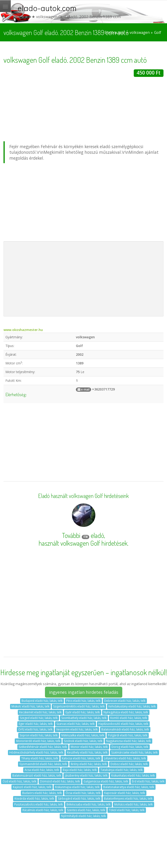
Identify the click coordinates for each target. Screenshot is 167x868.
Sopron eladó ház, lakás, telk (39, 735)
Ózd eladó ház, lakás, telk (19, 781)
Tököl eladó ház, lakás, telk (127, 810)
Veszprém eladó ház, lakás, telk (77, 729)
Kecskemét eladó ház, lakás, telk (40, 712)
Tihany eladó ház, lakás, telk (40, 758)
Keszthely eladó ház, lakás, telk (87, 752)
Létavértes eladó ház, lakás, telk (125, 758)
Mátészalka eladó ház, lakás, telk (83, 735)
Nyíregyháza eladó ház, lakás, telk (126, 712)
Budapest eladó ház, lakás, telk (42, 701)
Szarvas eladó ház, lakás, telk (76, 724)
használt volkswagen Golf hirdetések (83, 543)
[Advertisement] (82, 110)
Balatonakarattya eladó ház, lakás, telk (129, 787)
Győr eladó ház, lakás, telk (83, 712)
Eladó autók (114, 33)
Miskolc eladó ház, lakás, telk (30, 706)
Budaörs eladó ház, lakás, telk (42, 793)
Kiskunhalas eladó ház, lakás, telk (133, 775)
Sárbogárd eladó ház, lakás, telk (79, 799)
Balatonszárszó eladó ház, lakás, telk (37, 775)
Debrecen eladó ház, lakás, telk (125, 701)
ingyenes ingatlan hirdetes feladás (84, 692)
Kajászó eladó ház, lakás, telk (32, 787)
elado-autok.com (47, 8)
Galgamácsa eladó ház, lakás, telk (106, 781)
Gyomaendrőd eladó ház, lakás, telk (43, 764)
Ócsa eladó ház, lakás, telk (83, 793)
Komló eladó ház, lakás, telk (129, 718)
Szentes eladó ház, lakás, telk (86, 810)
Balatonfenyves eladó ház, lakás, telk (128, 799)
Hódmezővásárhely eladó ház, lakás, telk (36, 752)
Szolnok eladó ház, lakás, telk (83, 741)
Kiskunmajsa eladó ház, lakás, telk (77, 787)
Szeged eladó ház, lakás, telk (39, 718)
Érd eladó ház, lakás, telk (148, 781)
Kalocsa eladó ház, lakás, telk (81, 758)
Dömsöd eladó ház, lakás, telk (60, 781)
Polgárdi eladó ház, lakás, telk (128, 735)
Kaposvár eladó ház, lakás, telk (125, 793)
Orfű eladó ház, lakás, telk (35, 729)
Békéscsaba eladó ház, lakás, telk (89, 804)
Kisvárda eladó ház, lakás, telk (34, 799)
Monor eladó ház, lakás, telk (89, 747)
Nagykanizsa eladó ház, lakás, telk (128, 741)
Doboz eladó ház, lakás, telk (129, 764)
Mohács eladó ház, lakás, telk (134, 804)
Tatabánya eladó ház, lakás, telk (122, 770)
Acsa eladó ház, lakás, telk (42, 770)
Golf (158, 33)
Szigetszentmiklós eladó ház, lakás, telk (79, 706)
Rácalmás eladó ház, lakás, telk (43, 810)
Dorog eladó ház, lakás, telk (130, 747)
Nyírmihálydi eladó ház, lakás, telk (83, 816)
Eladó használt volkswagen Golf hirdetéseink (83, 496)
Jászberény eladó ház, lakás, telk (86, 775)
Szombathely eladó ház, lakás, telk (84, 718)
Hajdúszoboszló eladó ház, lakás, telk (123, 724)
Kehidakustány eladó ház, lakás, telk (132, 706)
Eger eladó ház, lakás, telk (36, 724)
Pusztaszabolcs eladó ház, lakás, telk (39, 804)
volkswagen (140, 33)
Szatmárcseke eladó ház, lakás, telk (134, 752)
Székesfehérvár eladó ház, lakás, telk (43, 747)
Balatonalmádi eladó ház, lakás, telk (125, 729)
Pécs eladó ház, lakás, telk (83, 701)
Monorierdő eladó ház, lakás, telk (38, 741)
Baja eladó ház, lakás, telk (80, 770)
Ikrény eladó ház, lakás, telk (89, 764)
